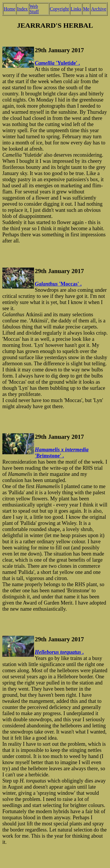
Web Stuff (34, 9)
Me (86, 9)
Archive (99, 9)
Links (76, 9)
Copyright (59, 9)
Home (10, 9)
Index (22, 9)
